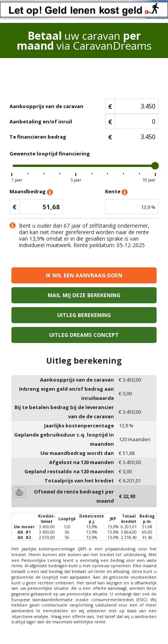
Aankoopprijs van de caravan (46, 106)
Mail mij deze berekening (84, 295)
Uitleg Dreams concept (84, 335)
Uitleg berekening (84, 315)
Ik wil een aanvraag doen (84, 275)
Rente (116, 192)
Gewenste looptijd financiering (50, 154)
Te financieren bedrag (38, 137)
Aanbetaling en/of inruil (41, 121)
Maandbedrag (31, 192)
